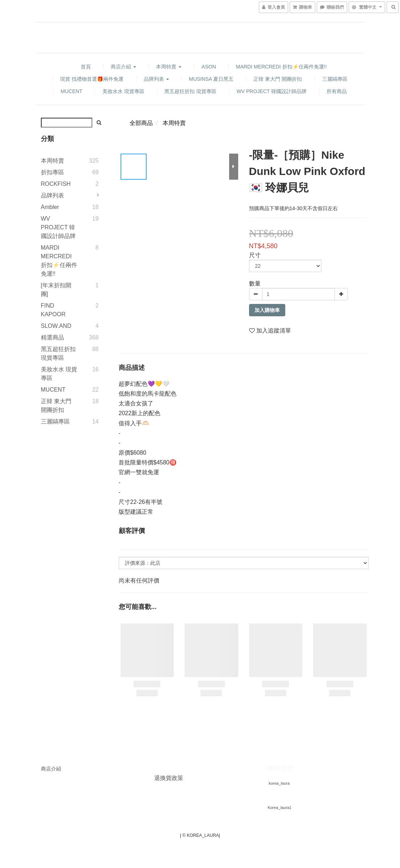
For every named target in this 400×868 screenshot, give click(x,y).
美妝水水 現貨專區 (123, 91)
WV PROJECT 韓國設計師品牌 (272, 91)
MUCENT (72, 91)
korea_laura (279, 783)
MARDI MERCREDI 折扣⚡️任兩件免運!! (281, 67)
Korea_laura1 (279, 808)
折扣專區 (52, 172)
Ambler (50, 207)
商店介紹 (123, 67)
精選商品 (52, 337)
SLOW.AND (56, 326)
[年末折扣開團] (56, 290)
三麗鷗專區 (335, 79)
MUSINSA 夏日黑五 (211, 79)
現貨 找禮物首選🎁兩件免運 (92, 79)
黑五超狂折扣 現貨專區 (190, 91)
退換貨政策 (169, 778)
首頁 (86, 67)
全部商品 (141, 123)
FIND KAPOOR (53, 310)
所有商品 (337, 91)
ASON (209, 67)
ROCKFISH (56, 184)
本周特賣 (169, 67)
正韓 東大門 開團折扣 (278, 79)
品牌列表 (156, 79)
